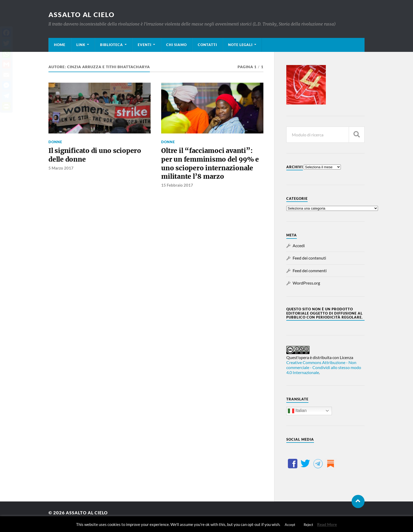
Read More (327, 524)
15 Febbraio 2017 (177, 187)
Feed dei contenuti (309, 258)
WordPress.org (306, 283)
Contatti (207, 45)
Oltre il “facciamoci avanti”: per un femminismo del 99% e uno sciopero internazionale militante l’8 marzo (212, 165)
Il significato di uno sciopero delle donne (96, 156)
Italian (297, 411)
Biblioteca (112, 45)
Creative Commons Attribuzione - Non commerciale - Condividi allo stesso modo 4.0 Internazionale (324, 367)
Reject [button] (308, 525)
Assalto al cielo (83, 14)
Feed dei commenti (310, 270)
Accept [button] (290, 525)
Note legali (240, 45)
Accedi (299, 245)
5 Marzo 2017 (61, 169)
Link (81, 45)
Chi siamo (176, 45)
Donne (55, 142)
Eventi (145, 45)
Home (60, 45)
